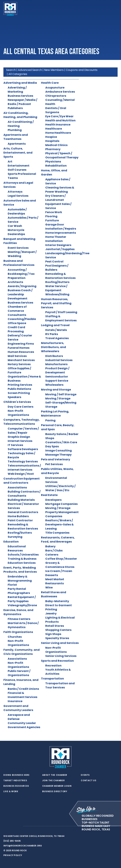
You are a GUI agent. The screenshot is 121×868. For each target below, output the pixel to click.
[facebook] (12, 826)
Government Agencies (24, 727)
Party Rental (17, 589)
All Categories (18, 74)
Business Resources (16, 786)
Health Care (50, 83)
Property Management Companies (62, 514)
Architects (15, 282)
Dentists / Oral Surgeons (56, 110)
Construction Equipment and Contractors (22, 481)
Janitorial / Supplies (60, 249)
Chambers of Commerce (17, 309)
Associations (17, 488)
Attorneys (15, 192)
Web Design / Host (21, 474)
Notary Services (19, 364)
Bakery (50, 546)
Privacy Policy (13, 855)
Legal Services (18, 196)
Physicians (53, 162)
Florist (12, 585)
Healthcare (54, 129)
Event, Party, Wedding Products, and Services (20, 570)
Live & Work (11, 791)
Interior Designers (58, 245)
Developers (53, 500)
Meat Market (55, 579)
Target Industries (15, 781)
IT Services (15, 445)
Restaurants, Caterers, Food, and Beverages (58, 540)
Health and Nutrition (60, 120)
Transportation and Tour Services (60, 685)
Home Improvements (61, 233)
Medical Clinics (56, 145)
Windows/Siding (57, 294)
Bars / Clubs (54, 551)
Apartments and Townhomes (16, 137)
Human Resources (21, 352)
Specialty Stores (57, 638)
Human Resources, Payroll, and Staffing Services (56, 303)
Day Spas (52, 446)
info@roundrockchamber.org (23, 846)
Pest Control (54, 262)
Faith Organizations (18, 632)
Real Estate (49, 495)
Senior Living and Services (60, 643)
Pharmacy (53, 149)
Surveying (15, 537)
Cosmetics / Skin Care (61, 442)
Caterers (52, 555)
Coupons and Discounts (82, 70)
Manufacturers (56, 364)
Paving (50, 420)
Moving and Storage (56, 390)
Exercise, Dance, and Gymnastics (18, 612)
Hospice (51, 137)
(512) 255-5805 (12, 841)
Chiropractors (56, 96)
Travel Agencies (57, 338)
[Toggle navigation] (115, 9)
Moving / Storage (58, 398)
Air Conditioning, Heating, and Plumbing (20, 115)
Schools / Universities (23, 555)
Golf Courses (17, 170)
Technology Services (23, 461)
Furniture (52, 220)
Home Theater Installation (56, 239)
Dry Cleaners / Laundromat (55, 198)
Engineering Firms (21, 344)
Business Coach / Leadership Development (20, 294)
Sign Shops (53, 634)
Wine (49, 587)
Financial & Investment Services (22, 695)
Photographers (19, 593)
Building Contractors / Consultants (24, 494)
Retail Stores (55, 626)
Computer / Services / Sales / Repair (23, 431)
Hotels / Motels (56, 330)
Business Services (20, 96)
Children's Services (17, 402)
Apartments (17, 144)
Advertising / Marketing (17, 90)
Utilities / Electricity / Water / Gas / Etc (60, 488)
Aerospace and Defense (19, 717)
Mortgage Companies (61, 504)
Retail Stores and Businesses (54, 594)
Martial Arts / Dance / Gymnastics (23, 625)
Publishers (15, 108)
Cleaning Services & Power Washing (60, 190)
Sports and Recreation (57, 661)
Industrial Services (59, 360)
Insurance (15, 701)
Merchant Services (21, 360)
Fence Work (54, 212)
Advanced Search (30, 70)
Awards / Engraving (22, 286)
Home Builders (18, 516)
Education (11, 542)
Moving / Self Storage (61, 394)
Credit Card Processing (16, 329)
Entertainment (19, 166)
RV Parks (52, 334)
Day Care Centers (21, 407)
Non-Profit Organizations (18, 413)
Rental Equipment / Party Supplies (22, 599)
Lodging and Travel (55, 325)
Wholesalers (54, 385)
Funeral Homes (19, 348)
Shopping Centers (58, 630)
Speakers (14, 397)
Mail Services (17, 356)
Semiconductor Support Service (57, 379)
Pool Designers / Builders (57, 268)
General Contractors (23, 512)
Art (10, 162)
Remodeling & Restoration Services (23, 527)
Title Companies (57, 533)
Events (85, 775)
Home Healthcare (58, 133)
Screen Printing (19, 393)
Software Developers (23, 449)
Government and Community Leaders (18, 708)
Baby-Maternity (57, 601)
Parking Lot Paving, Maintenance (55, 414)
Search (11, 70)
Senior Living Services (61, 656)
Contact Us (89, 781)
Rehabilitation (56, 166)
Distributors (54, 356)
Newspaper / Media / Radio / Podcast (22, 102)
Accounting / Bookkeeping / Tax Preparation (21, 274)
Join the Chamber (53, 781)
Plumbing (15, 130)
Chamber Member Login (57, 786)
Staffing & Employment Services (61, 318)
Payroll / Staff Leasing (61, 312)
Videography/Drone (22, 605)
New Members (54, 70)
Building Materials (21, 500)
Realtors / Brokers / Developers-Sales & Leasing (59, 524)
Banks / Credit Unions (23, 689)
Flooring (51, 216)
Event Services (18, 248)
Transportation (52, 679)
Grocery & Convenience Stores (60, 565)
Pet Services (54, 464)
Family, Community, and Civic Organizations (22, 652)
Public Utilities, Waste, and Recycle (57, 471)
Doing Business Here (16, 775)
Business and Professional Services (19, 263)
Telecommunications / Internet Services (24, 468)
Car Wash (15, 226)
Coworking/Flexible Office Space (22, 321)
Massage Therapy (58, 455)
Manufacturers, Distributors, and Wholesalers (53, 347)
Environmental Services (56, 480)
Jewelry (51, 614)
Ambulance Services (60, 92)
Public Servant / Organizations (19, 673)
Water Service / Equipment (56, 288)
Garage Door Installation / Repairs (61, 227)
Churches (15, 637)
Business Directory (55, 791)
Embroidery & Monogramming (20, 579)
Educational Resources (17, 548)
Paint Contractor (20, 520)
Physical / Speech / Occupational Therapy (62, 155)
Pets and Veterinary (56, 459)
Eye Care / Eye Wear (59, 116)
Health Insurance (58, 125)
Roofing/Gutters (20, 533)
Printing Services (20, 385)
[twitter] (5, 826)
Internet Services (20, 441)
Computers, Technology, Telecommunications (22, 422)
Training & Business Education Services (22, 561)
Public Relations (19, 389)
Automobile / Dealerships (17, 212)
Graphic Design (19, 437)
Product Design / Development (57, 370)
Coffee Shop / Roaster (61, 559)
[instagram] (19, 826)
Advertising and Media (20, 83)
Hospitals (52, 141)
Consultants (17, 315)
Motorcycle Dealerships (16, 232)
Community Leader (22, 723)
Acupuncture (55, 88)
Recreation (53, 666)
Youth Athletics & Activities (58, 672)
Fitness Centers (19, 619)
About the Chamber (55, 775)
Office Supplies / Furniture (19, 370)
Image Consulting (59, 451)
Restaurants (55, 583)
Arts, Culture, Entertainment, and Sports (18, 153)
